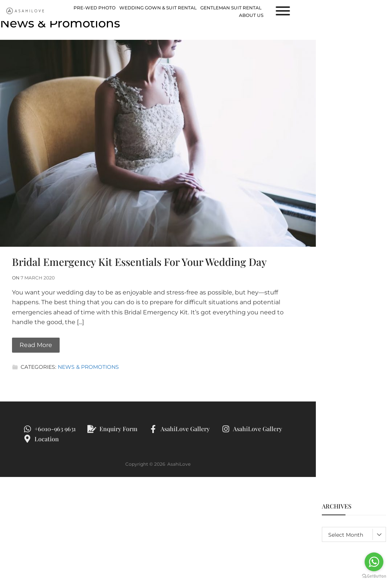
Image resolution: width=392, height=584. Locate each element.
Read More (36, 345)
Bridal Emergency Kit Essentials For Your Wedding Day (139, 262)
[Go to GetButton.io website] (374, 576)
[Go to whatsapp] (374, 562)
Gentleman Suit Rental (231, 8)
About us (251, 15)
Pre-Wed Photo (95, 8)
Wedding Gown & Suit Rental (158, 8)
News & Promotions (88, 367)
